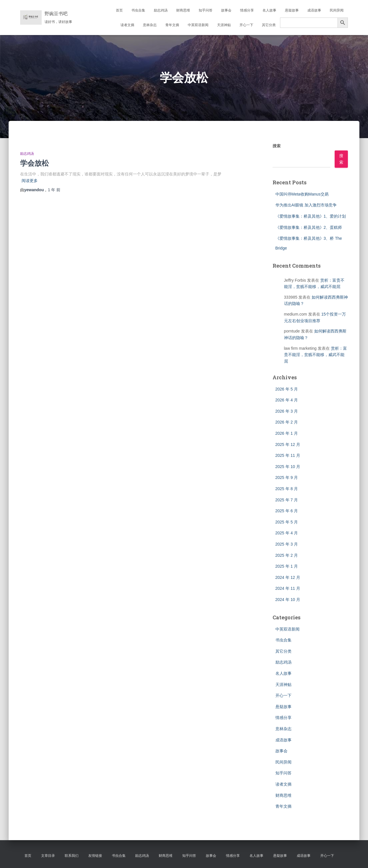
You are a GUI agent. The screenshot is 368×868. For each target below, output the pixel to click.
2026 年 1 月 (287, 433)
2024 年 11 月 (288, 588)
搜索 (277, 146)
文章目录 (48, 856)
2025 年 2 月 (287, 555)
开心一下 (246, 25)
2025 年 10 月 (288, 467)
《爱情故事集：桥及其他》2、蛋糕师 (309, 227)
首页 (119, 10)
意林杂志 (150, 25)
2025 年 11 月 (288, 455)
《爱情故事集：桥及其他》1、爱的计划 (311, 216)
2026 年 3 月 (287, 411)
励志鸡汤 (161, 10)
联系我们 (72, 856)
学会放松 (34, 163)
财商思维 (183, 10)
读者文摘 (127, 25)
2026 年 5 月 (287, 389)
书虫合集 (138, 10)
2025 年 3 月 (287, 544)
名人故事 (269, 10)
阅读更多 (30, 181)
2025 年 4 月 (287, 533)
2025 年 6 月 (287, 511)
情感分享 (247, 10)
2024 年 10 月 (288, 600)
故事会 (226, 10)
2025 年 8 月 (287, 489)
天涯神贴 (224, 25)
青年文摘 (172, 25)
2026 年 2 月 (287, 422)
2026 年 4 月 (287, 400)
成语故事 (314, 10)
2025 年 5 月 (287, 522)
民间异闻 (337, 10)
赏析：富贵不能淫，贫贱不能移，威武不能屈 (316, 355)
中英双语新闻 (198, 25)
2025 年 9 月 (287, 478)
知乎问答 (206, 10)
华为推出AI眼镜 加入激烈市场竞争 (306, 205)
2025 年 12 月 (288, 444)
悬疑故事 (292, 10)
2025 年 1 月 (287, 566)
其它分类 (269, 25)
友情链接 (95, 856)
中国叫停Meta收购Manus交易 (302, 194)
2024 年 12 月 (288, 577)
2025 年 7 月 (287, 500)
